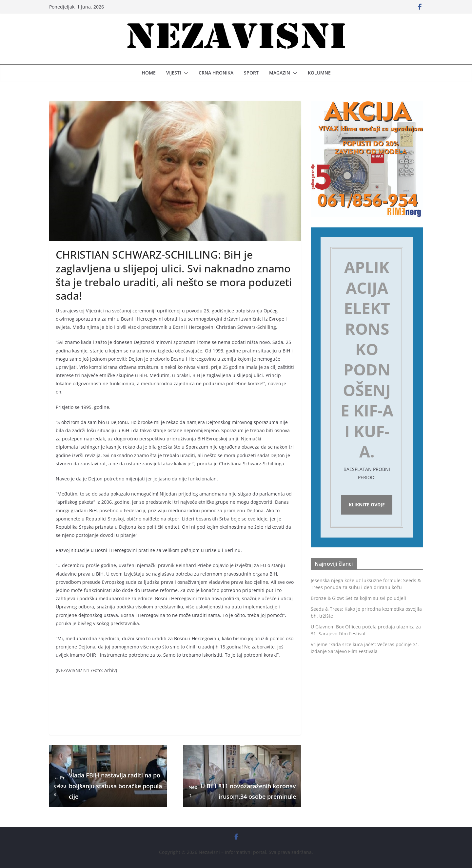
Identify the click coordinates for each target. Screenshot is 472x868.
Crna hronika (216, 73)
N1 (86, 670)
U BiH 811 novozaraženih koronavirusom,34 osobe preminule (242, 791)
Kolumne (319, 73)
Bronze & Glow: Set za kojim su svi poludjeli (358, 600)
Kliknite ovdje (367, 506)
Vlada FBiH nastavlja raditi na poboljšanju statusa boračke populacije (108, 786)
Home (149, 73)
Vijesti (174, 73)
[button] (185, 73)
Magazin (280, 73)
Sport (251, 73)
